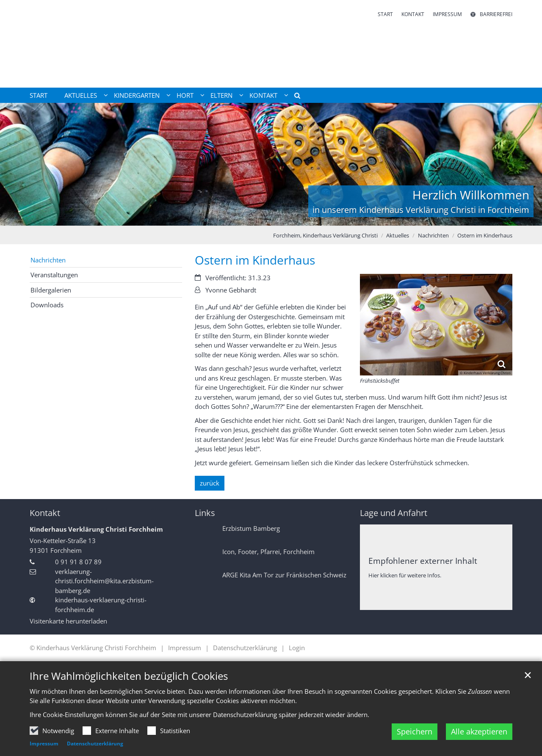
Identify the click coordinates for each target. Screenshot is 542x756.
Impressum (44, 744)
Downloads (47, 305)
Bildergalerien (51, 290)
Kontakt (45, 513)
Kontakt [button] (263, 95)
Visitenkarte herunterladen (68, 621)
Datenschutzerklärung (95, 744)
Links (205, 513)
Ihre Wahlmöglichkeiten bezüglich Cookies (129, 676)
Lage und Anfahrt (394, 513)
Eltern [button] (221, 95)
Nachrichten (433, 235)
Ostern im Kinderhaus (485, 235)
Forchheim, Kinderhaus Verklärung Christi (325, 235)
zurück (210, 483)
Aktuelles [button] (81, 95)
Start (39, 95)
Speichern (415, 731)
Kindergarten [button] (137, 95)
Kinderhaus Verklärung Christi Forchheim (96, 529)
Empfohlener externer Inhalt (423, 561)
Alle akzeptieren (479, 731)
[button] (294, 97)
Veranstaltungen (54, 275)
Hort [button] (185, 95)
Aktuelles (398, 235)
